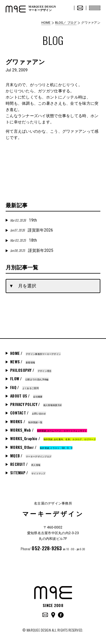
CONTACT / (28, 413)
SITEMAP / (28, 473)
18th (24, 240)
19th (24, 220)
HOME (46, 23)
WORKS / (26, 422)
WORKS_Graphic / (53, 438)
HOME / (35, 353)
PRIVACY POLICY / (36, 404)
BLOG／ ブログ (66, 23)
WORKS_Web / (49, 430)
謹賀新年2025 (32, 250)
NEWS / (23, 362)
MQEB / (31, 456)
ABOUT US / (26, 396)
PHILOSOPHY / (31, 370)
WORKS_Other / (41, 447)
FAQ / (24, 387)
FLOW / (29, 379)
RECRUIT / (25, 464)
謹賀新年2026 (32, 230)
